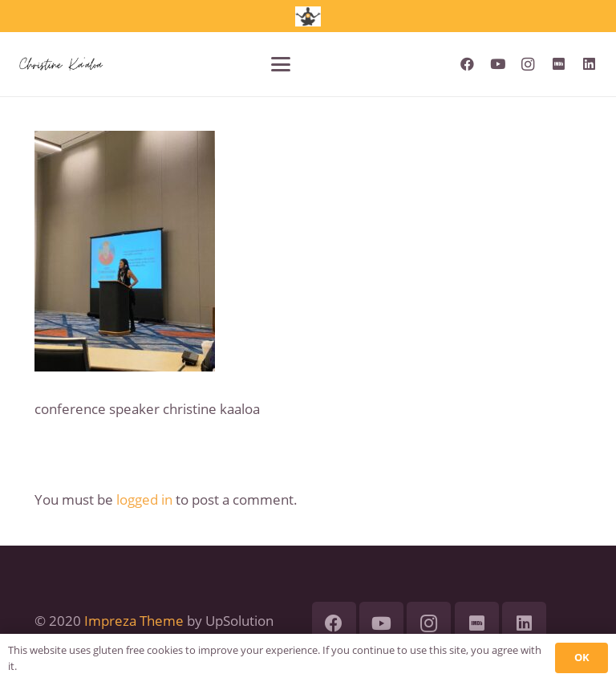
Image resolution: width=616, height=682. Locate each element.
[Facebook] (467, 64)
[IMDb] (558, 64)
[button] (281, 64)
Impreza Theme (134, 621)
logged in (144, 499)
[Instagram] (528, 64)
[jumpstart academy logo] (308, 16)
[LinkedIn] (589, 64)
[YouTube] (497, 64)
